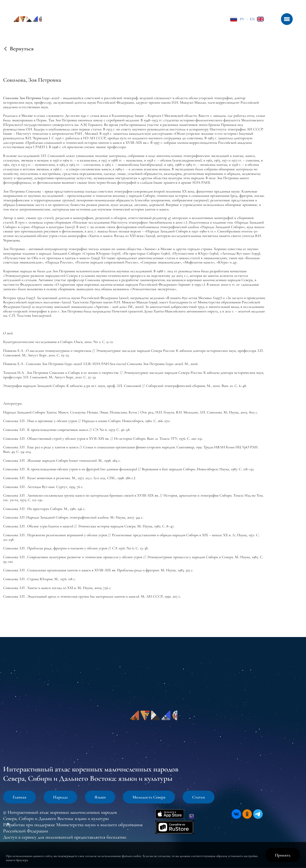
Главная (19, 797)
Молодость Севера (149, 797)
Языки (100, 797)
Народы (60, 797)
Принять (283, 855)
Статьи (199, 797)
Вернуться (22, 49)
